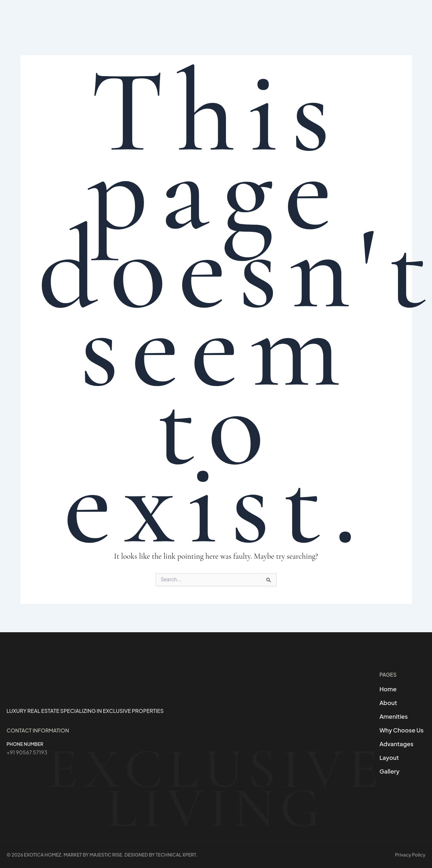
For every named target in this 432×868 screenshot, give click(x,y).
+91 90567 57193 (27, 752)
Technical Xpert (176, 855)
